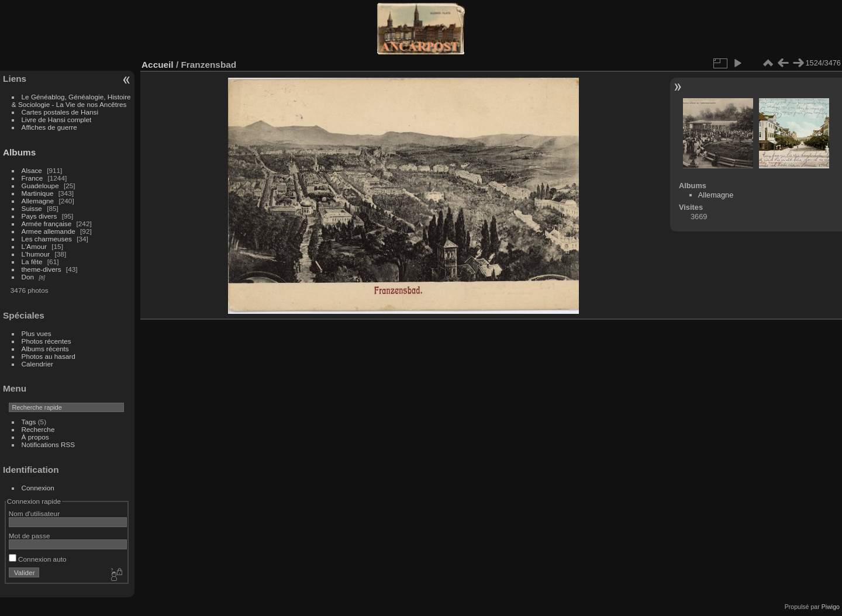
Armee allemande (49, 231)
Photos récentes (46, 341)
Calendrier (37, 364)
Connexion (38, 488)
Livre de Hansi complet (57, 120)
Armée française (47, 224)
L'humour (36, 254)
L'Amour (34, 246)
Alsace (32, 170)
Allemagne (38, 201)
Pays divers (39, 216)
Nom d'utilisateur (34, 513)
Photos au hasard (49, 356)
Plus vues (37, 333)
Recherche (38, 429)
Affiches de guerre (49, 127)
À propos (35, 437)
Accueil (158, 65)
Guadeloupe (40, 186)
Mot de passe (30, 536)
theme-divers (42, 269)
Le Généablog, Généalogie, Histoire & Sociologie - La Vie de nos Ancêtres (71, 101)
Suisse (32, 208)
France (32, 178)
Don (28, 277)
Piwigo (831, 607)
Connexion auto (38, 559)
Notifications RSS (49, 444)
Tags (29, 422)
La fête (32, 262)
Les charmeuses (47, 239)
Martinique (38, 193)
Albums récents (45, 349)
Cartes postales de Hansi (60, 112)
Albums (19, 152)
